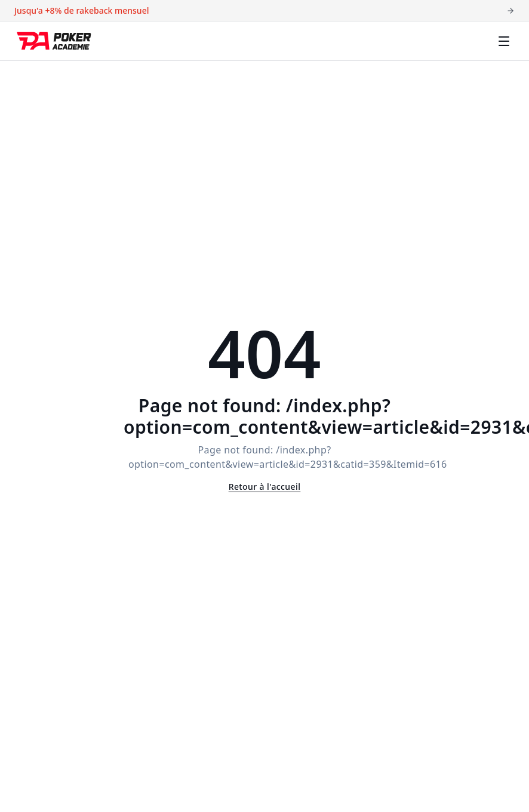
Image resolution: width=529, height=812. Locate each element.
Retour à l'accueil (265, 487)
